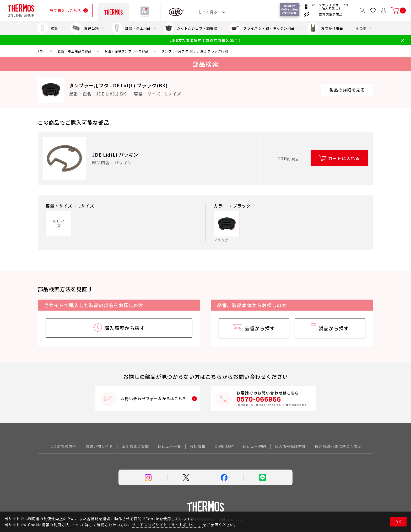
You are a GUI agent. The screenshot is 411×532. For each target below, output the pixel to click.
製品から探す (334, 328)
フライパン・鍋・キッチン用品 (262, 28)
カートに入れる (344, 158)
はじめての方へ (63, 446)
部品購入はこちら (65, 10)
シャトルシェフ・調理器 (190, 28)
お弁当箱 (85, 28)
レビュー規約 (254, 446)
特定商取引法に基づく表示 (338, 446)
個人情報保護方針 (290, 446)
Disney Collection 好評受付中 (291, 9)
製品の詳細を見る (347, 90)
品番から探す (260, 328)
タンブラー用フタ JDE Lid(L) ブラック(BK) (118, 85)
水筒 (47, 28)
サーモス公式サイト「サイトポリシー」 (167, 525)
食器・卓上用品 (131, 28)
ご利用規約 (224, 446)
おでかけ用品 (325, 28)
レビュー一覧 (169, 446)
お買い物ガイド (99, 446)
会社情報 (198, 446)
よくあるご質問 (135, 446)
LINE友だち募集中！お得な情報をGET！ (205, 40)
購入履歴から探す (125, 328)
